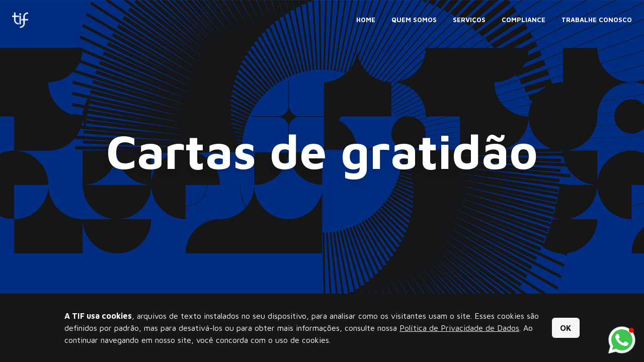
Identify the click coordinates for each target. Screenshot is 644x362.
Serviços (469, 20)
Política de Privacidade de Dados (459, 328)
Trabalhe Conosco (597, 20)
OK (566, 328)
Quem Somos (414, 20)
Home (366, 20)
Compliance (524, 20)
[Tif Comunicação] (20, 20)
